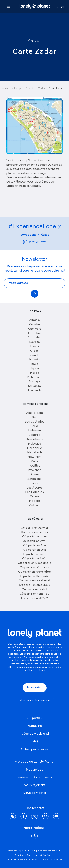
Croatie (30, 89)
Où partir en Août (35, 559)
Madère (34, 501)
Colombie (34, 338)
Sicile (35, 483)
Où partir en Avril (35, 541)
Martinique (34, 448)
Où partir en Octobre (35, 567)
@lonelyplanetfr (34, 242)
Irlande (35, 355)
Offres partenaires (34, 749)
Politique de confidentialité (44, 851)
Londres (34, 435)
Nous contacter (34, 793)
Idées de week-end (35, 734)
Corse (35, 426)
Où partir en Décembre (35, 576)
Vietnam (35, 505)
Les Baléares (34, 492)
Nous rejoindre (35, 785)
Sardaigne (34, 479)
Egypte (34, 342)
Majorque (35, 444)
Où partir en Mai (34, 546)
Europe (18, 89)
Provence (35, 470)
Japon (35, 368)
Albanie (34, 320)
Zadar (35, 41)
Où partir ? (34, 718)
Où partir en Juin (34, 550)
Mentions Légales (17, 851)
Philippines (35, 377)
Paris (34, 461)
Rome (34, 475)
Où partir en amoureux (35, 585)
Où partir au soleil (34, 589)
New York (34, 457)
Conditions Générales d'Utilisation (33, 855)
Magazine (35, 726)
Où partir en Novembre (35, 572)
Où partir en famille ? (35, 594)
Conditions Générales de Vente (22, 860)
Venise (35, 497)
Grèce (34, 351)
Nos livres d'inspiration (34, 701)
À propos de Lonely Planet (35, 762)
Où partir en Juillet (35, 554)
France (34, 347)
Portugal (35, 382)
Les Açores (34, 488)
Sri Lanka (35, 386)
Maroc (35, 373)
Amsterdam (35, 413)
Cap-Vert (35, 329)
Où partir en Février (34, 532)
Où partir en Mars (35, 537)
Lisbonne (34, 431)
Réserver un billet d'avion (34, 777)
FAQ (35, 741)
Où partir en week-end (34, 581)
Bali (35, 417)
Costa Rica (35, 333)
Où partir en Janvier (35, 528)
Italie (35, 364)
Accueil (6, 89)
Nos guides (35, 688)
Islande (34, 360)
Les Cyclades (35, 422)
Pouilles (34, 466)
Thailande (34, 390)
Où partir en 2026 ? (34, 598)
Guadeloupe (34, 439)
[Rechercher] (56, 6)
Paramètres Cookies (52, 860)
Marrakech (35, 453)
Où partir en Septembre (35, 563)
